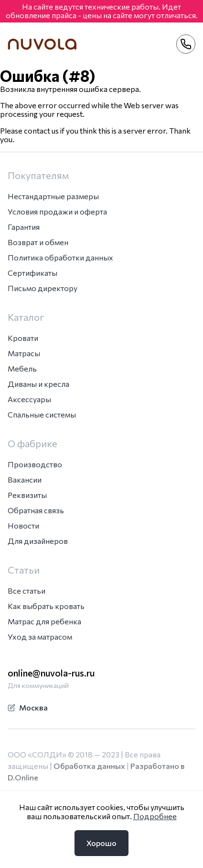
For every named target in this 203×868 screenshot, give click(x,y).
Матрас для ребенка (44, 621)
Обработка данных (89, 766)
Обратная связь (36, 510)
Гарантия (24, 227)
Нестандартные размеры (53, 196)
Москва (28, 707)
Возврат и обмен (38, 242)
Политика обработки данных (60, 257)
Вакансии (25, 479)
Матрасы (24, 353)
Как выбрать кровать (46, 606)
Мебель (22, 368)
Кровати (23, 338)
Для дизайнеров (38, 541)
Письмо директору (43, 288)
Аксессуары (29, 399)
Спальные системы (42, 414)
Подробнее (155, 816)
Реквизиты (27, 495)
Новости (23, 525)
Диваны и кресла (38, 384)
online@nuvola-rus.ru (51, 673)
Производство (35, 464)
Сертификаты (32, 273)
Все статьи (27, 591)
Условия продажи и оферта (57, 211)
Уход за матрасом (40, 637)
